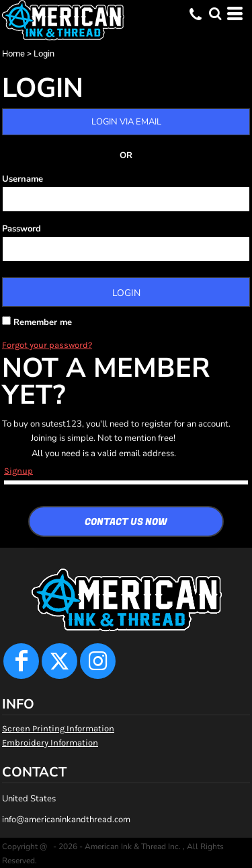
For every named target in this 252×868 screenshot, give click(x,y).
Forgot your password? (47, 345)
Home (13, 53)
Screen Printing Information (58, 728)
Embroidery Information (50, 743)
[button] (215, 13)
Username (23, 179)
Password (22, 229)
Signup (18, 471)
